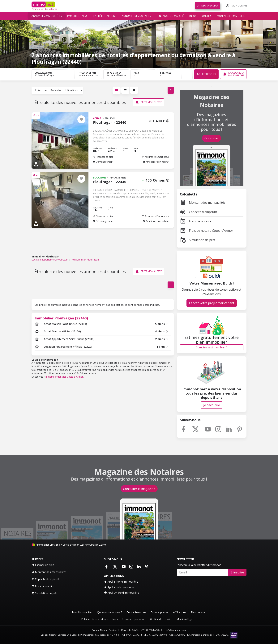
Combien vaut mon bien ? (212, 347)
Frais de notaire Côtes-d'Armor (206, 231)
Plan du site (198, 612)
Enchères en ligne (105, 16)
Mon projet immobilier (232, 16)
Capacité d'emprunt (198, 212)
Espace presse (160, 612)
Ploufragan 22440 (96, 545)
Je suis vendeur (207, 6)
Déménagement (103, 162)
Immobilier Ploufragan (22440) (61, 318)
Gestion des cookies (161, 619)
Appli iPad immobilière (120, 587)
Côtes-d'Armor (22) (73, 545)
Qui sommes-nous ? (109, 612)
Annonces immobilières (47, 16)
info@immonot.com (176, 630)
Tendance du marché (170, 16)
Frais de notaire (196, 221)
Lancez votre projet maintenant (212, 303)
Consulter (212, 138)
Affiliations (180, 612)
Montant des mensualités (203, 203)
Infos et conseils (200, 16)
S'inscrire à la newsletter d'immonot (199, 565)
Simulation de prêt (198, 240)
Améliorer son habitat (156, 162)
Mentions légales (186, 619)
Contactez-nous (136, 612)
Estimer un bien (43, 565)
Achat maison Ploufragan (85, 260)
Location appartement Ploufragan (50, 260)
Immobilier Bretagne (49, 545)
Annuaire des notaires (136, 16)
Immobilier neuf (78, 16)
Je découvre (212, 405)
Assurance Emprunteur (156, 157)
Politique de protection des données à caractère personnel (113, 619)
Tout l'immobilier (82, 612)
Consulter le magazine (139, 489)
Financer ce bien (103, 157)
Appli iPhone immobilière (121, 582)
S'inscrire (237, 572)
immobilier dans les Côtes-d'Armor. (64, 377)
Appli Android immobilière (122, 593)
